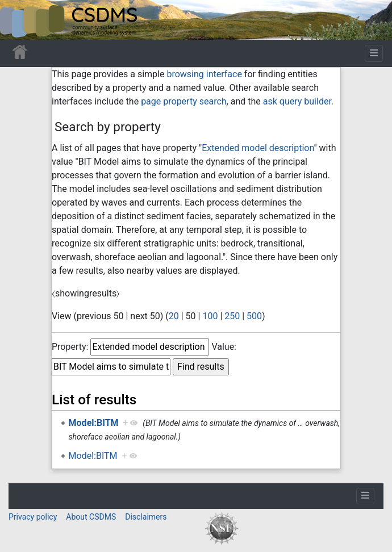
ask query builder (297, 101)
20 (174, 316)
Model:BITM (94, 423)
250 (232, 316)
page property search (184, 101)
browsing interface (204, 74)
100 (210, 316)
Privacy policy (33, 517)
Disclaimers (146, 517)
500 (254, 316)
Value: (224, 347)
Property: (70, 347)
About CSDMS (91, 517)
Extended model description (258, 148)
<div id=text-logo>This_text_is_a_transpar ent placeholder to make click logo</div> (18, 20)
